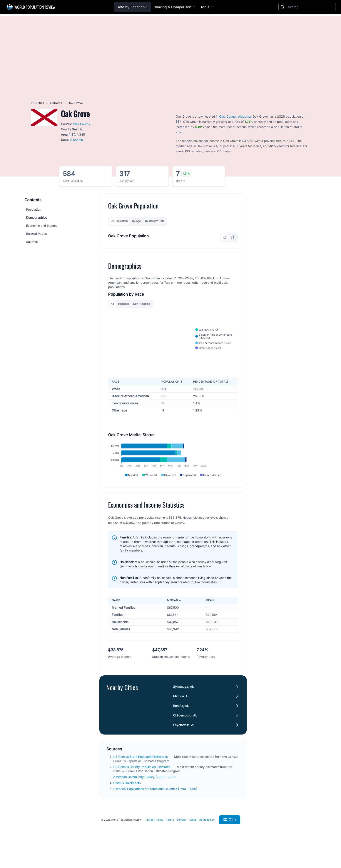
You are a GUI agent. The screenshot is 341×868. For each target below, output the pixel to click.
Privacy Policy (154, 836)
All (112, 304)
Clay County (82, 124)
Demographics (36, 217)
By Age (136, 221)
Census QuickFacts (127, 799)
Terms (170, 836)
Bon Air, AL (181, 722)
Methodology (207, 836)
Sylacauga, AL (183, 703)
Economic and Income (42, 226)
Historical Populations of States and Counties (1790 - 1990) (155, 805)
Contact (181, 836)
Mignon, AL (181, 712)
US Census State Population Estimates (140, 773)
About (192, 836)
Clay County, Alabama (235, 116)
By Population (119, 221)
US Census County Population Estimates (142, 783)
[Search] (311, 7)
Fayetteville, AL (184, 741)
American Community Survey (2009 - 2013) (145, 793)
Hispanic (123, 304)
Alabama (56, 103)
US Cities (38, 103)
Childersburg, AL (185, 731)
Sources (32, 242)
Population (34, 209)
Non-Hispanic (142, 304)
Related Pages (36, 234)
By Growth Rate (155, 221)
